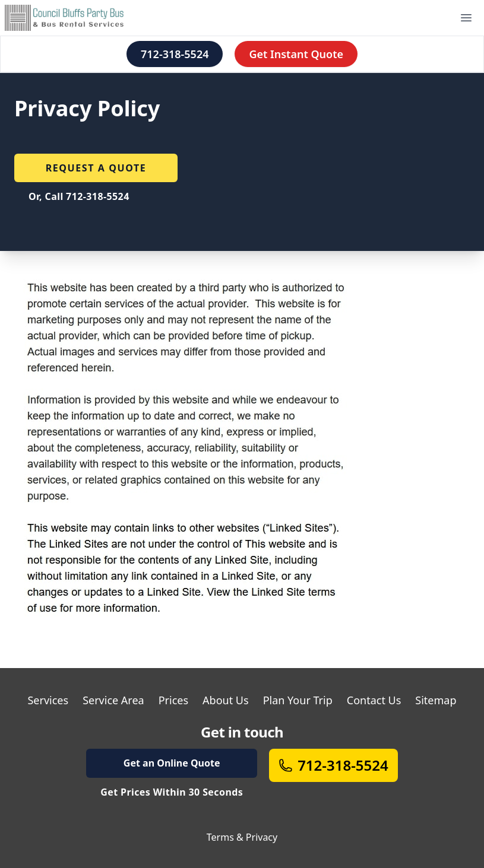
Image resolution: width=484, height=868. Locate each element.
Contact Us (374, 700)
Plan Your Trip (298, 700)
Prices (173, 700)
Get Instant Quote (296, 54)
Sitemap (436, 700)
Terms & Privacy (242, 837)
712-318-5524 (175, 54)
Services (48, 700)
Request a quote (96, 168)
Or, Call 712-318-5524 (79, 196)
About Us (226, 700)
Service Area (113, 700)
